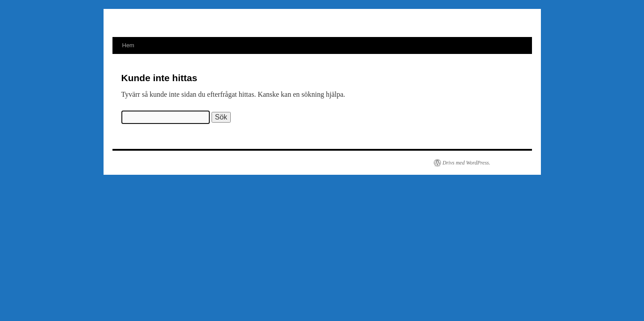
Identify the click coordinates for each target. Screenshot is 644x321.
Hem (128, 45)
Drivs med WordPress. (467, 163)
